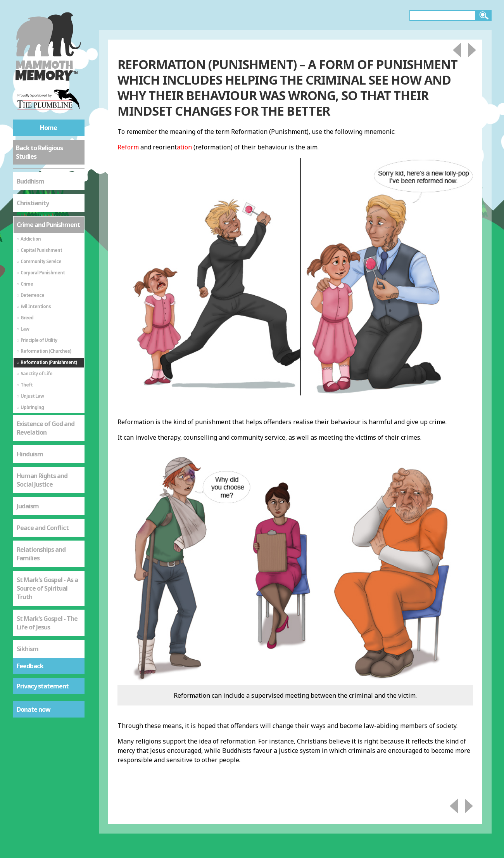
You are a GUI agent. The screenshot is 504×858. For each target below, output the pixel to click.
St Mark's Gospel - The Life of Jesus (47, 623)
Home (48, 128)
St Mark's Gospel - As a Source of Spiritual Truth (47, 588)
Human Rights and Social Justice (42, 480)
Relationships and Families (41, 554)
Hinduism (30, 454)
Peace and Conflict (43, 528)
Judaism (28, 506)
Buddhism (30, 181)
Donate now (34, 709)
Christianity (33, 203)
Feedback (30, 666)
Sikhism (28, 649)
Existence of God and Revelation (46, 428)
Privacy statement (43, 686)
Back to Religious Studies (39, 152)
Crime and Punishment (48, 225)
